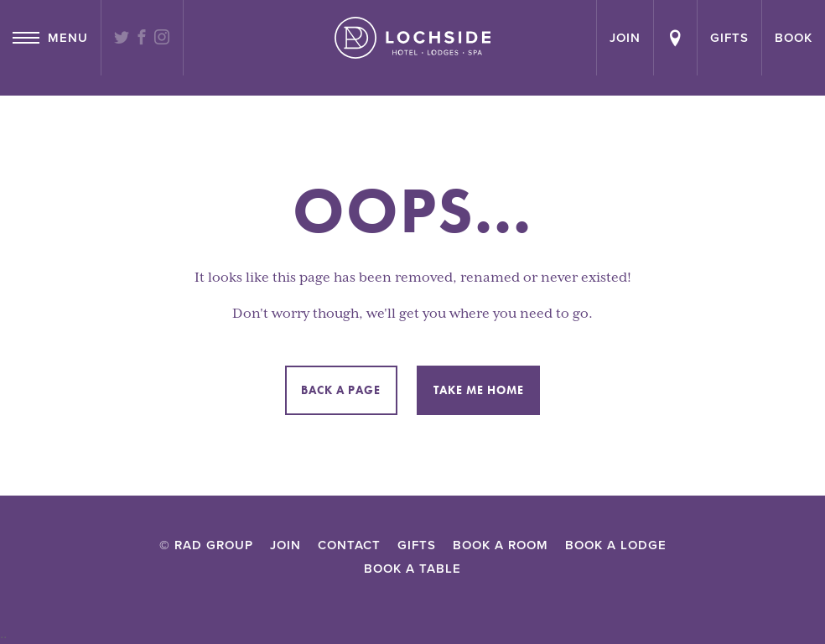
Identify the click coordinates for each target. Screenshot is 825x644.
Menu (50, 38)
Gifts (729, 38)
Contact (349, 545)
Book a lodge (616, 545)
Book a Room (501, 545)
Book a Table (412, 569)
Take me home (479, 390)
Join (285, 545)
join (625, 38)
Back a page (341, 390)
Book (794, 38)
